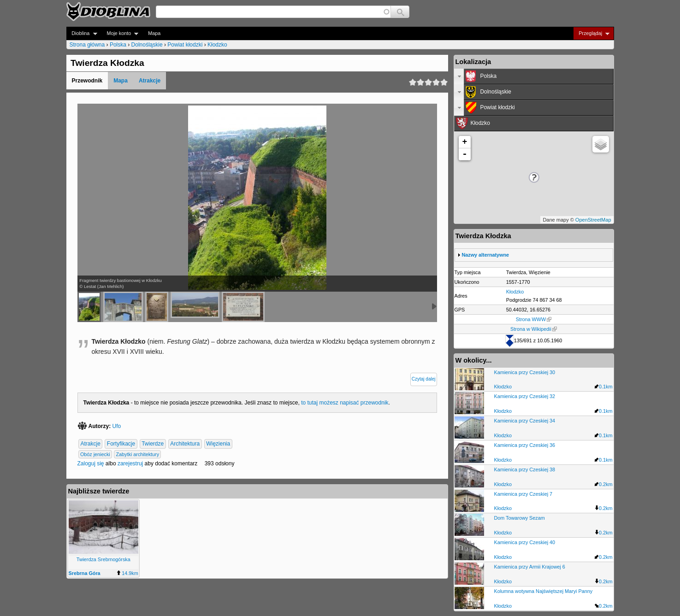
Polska (118, 45)
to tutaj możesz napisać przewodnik (345, 403)
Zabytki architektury (138, 454)
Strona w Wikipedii (534, 329)
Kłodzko (217, 45)
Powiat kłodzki (185, 45)
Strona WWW (534, 319)
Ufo (117, 426)
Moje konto (120, 33)
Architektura (185, 444)
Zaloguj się (91, 463)
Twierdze (153, 444)
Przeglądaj (591, 33)
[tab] (534, 76)
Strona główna (87, 45)
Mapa (154, 33)
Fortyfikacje (121, 444)
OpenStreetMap (593, 220)
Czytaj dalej (424, 379)
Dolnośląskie (147, 45)
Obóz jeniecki (95, 454)
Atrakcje (150, 81)
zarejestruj (130, 463)
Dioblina (82, 33)
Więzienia (218, 444)
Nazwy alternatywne (486, 255)
